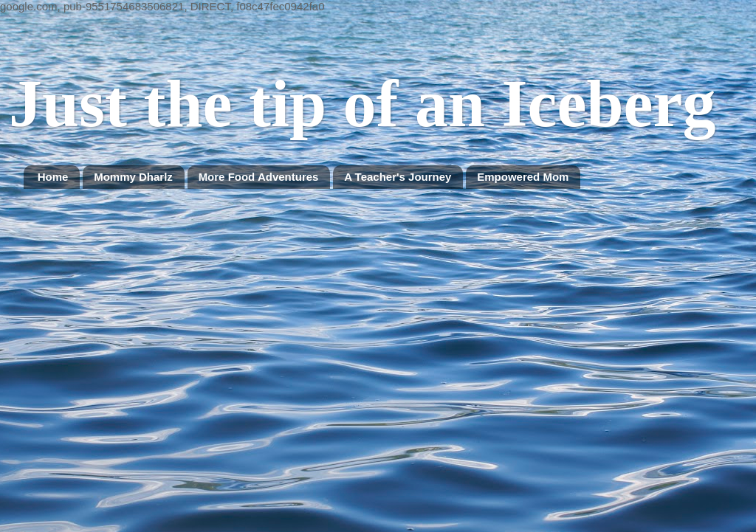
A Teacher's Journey (398, 177)
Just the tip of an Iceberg (362, 104)
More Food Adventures (259, 177)
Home (53, 177)
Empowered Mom (523, 177)
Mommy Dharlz (133, 177)
